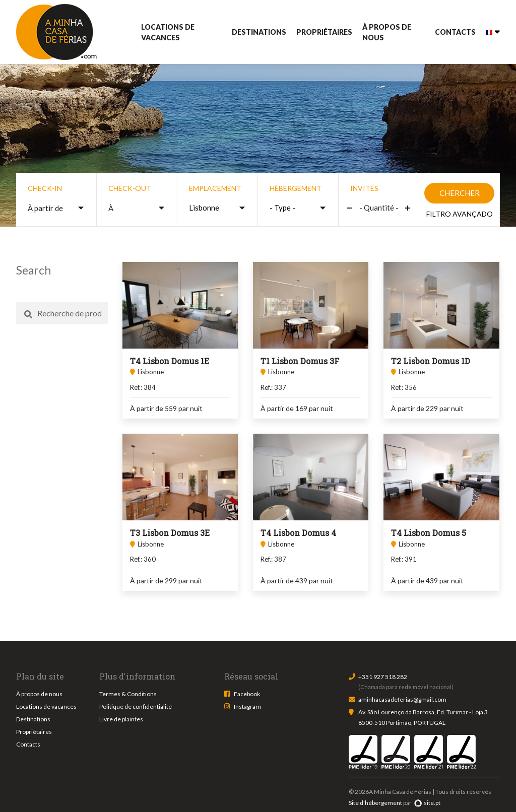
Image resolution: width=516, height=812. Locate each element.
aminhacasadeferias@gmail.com (402, 699)
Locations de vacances (168, 32)
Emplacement (215, 188)
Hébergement (296, 188)
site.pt (427, 803)
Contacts (455, 32)
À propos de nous (387, 32)
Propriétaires (324, 32)
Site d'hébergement (375, 803)
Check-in (45, 188)
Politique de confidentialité (136, 706)
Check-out (130, 188)
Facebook (247, 694)
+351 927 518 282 (383, 677)
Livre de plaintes (121, 719)
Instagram (247, 706)
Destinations (259, 32)
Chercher (460, 193)
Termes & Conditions (128, 694)
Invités (364, 188)
